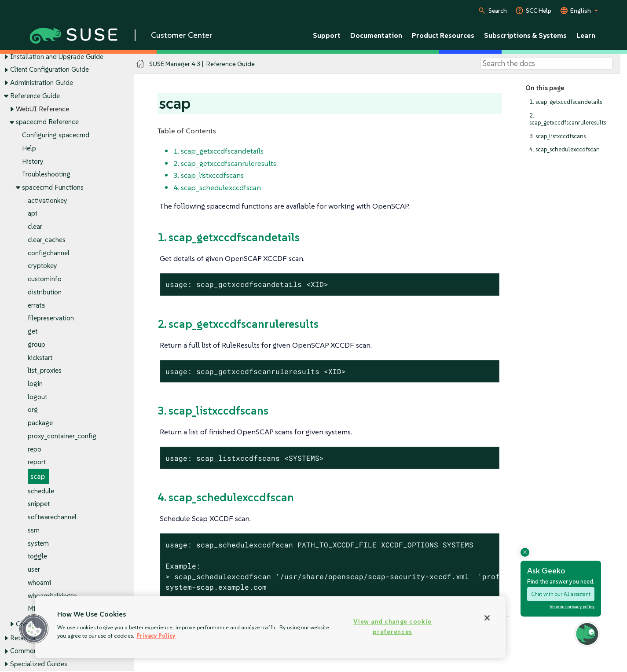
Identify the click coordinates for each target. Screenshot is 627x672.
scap (38, 477)
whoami (39, 582)
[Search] (546, 64)
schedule (41, 491)
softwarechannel (52, 517)
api (32, 214)
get (33, 331)
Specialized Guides (39, 664)
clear (35, 227)
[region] (270, 627)
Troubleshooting (46, 174)
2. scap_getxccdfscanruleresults (568, 119)
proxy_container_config (62, 436)
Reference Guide (35, 96)
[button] (34, 629)
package (40, 423)
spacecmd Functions (53, 187)
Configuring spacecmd (56, 135)
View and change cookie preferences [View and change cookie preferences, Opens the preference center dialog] (392, 626)
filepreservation (51, 318)
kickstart (40, 358)
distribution (45, 292)
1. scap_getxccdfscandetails (566, 102)
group (37, 344)
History (33, 161)
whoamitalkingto (52, 596)
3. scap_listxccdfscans (557, 136)
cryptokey (42, 266)
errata (36, 305)
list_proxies (45, 371)
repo (35, 449)
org (33, 410)
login (35, 384)
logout (37, 397)
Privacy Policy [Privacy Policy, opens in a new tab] (156, 636)
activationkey (48, 200)
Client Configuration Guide (49, 70)
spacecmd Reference (47, 122)
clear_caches (47, 240)
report (37, 462)
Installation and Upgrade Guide (57, 57)
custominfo (45, 279)
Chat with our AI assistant (561, 594)
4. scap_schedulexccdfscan (565, 149)
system (38, 543)
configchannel (49, 253)
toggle (37, 556)
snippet (39, 504)
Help (29, 148)
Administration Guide (42, 83)
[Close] (487, 618)
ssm (34, 530)
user (34, 570)
